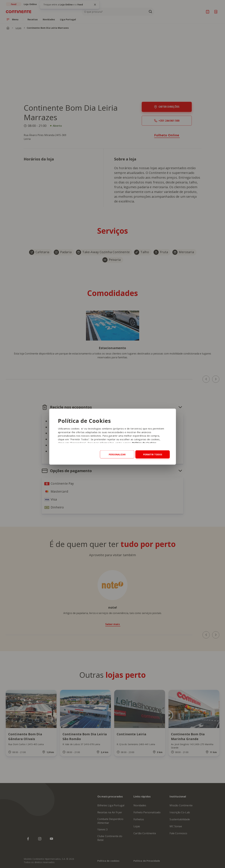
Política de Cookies (144, 443)
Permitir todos (153, 454)
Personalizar (117, 454)
